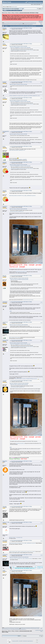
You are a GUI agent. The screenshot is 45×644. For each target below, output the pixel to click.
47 (18, 23)
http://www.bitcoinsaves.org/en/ (28, 300)
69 (8, 24)
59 (31, 23)
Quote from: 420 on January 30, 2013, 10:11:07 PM (18, 573)
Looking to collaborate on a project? (15, 96)
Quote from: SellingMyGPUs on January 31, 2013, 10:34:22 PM (20, 48)
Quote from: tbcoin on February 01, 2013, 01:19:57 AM (18, 209)
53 (25, 23)
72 (11, 24)
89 (30, 24)
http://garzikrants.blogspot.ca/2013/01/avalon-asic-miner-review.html (22, 50)
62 (34, 23)
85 (25, 24)
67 (6, 24)
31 (34, 23)
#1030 (41, 276)
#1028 (41, 191)
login (13, 7)
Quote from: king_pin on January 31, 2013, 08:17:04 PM (19, 279)
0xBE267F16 (35, 96)
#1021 (41, 29)
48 (19, 23)
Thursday (5, 506)
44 (14, 23)
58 (30, 23)
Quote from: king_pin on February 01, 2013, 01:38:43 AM (19, 325)
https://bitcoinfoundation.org (21, 272)
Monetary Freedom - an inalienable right (16, 537)
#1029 (41, 207)
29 (32, 23)
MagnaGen (5, 461)
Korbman (5, 82)
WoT (39, 96)
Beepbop (4, 28)
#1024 (41, 98)
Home (5, 10)
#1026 (41, 147)
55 (27, 23)
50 (21, 23)
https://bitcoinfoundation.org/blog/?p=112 (17, 150)
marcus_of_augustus (7, 522)
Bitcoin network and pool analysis (15, 337)
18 (20, 23)
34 (4, 23)
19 (21, 23)
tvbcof (4, 44)
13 (15, 23)
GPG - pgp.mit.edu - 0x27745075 (27, 96)
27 (30, 23)
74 (13, 24)
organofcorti (5, 322)
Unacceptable (5, 340)
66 (5, 24)
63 (35, 23)
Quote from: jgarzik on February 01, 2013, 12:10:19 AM (18, 46)
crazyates (5, 381)
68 (7, 24)
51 (22, 23)
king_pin (4, 276)
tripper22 (4, 162)
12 (14, 23)
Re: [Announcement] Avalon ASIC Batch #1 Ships (22, 28)
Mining (13, 13)
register (16, 7)
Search (11, 10)
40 (10, 23)
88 (29, 24)
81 (21, 24)
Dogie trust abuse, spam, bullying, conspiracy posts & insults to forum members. (22, 552)
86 (26, 24)
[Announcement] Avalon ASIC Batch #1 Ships (29, 13)
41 (11, 23)
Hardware (17, 13)
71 (10, 24)
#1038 (41, 541)
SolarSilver (5, 206)
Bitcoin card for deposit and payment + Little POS (18, 159)
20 (22, 23)
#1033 (41, 341)
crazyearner (5, 555)
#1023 (41, 82)
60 (32, 23)
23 (26, 23)
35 (5, 23)
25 (28, 23)
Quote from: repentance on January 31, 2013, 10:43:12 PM (19, 278)
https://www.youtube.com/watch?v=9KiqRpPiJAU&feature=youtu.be (26, 379)
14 (16, 23)
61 (33, 23)
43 (13, 23)
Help (8, 10)
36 (6, 23)
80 (20, 24)
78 (18, 24)
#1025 (41, 132)
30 (33, 23)
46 (17, 23)
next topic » (41, 22)
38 (8, 23)
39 (9, 23)
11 (13, 23)
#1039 (41, 555)
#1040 (41, 571)
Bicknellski (5, 540)
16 (18, 23)
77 (17, 24)
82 (22, 24)
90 (31, 24)
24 (27, 23)
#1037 (41, 523)
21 (24, 23)
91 (32, 24)
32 (36, 23)
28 (31, 23)
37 (7, 23)
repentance (5, 302)
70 (9, 24)
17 (19, 23)
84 (24, 24)
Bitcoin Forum (5, 13)
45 (15, 23)
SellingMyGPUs (6, 131)
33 (2, 23)
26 (29, 23)
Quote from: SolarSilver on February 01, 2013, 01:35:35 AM (19, 383)
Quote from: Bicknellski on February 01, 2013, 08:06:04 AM (19, 557)
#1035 (41, 462)
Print (41, 24)
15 (17, 23)
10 (12, 23)
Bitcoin (10, 13)
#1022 (41, 44)
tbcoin (4, 146)
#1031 (41, 302)
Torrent (17, 9)
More (20, 10)
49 (20, 23)
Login (14, 10)
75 (14, 24)
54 (26, 23)
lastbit (4, 570)
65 (4, 24)
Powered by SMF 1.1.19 (16, 641)
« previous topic (41, 21)
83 (23, 24)
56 (28, 23)
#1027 (41, 163)
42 (12, 23)
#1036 (41, 507)
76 (15, 24)
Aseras (4, 98)
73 (12, 24)
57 (29, 23)
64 (2, 24)
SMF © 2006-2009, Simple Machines (27, 641)
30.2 (15, 9)
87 (27, 24)
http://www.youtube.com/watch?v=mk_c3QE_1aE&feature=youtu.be (22, 196)
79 (19, 24)
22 (25, 23)
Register (17, 10)
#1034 (41, 381)
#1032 (41, 323)
